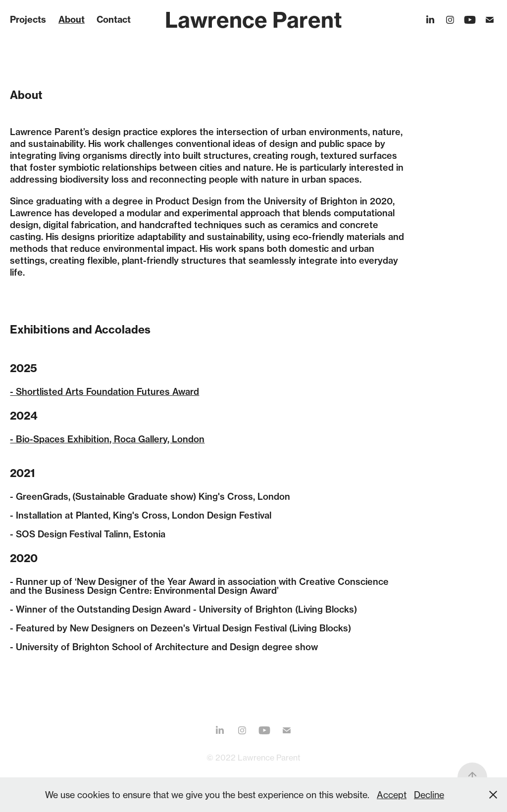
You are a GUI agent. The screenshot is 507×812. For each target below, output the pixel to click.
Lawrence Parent (253, 20)
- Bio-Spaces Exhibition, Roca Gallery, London (107, 439)
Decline (429, 795)
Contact (114, 20)
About (72, 20)
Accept (392, 795)
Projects (28, 20)
